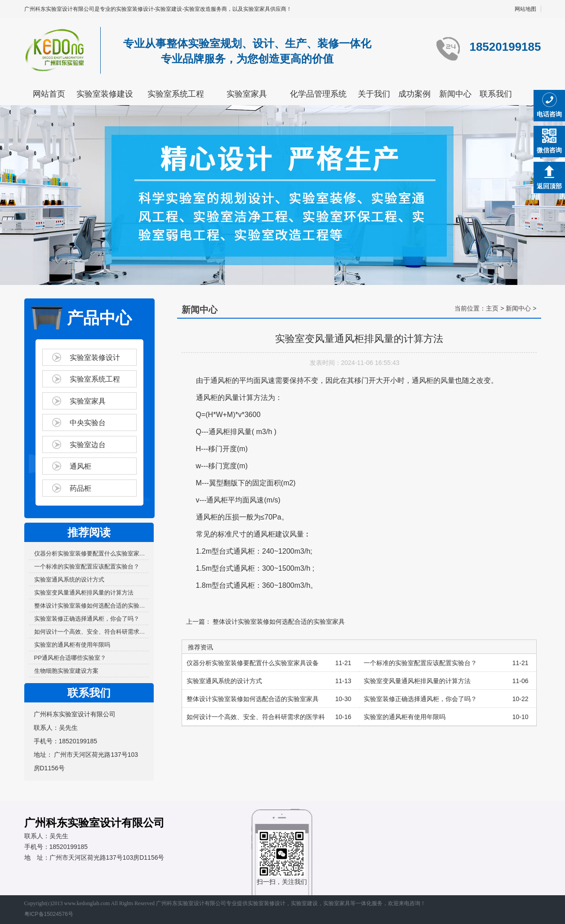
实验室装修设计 (95, 358)
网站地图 (525, 9)
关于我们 (374, 94)
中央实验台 (88, 423)
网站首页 (49, 94)
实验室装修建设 (105, 94)
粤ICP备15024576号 (49, 914)
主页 (492, 308)
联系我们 (496, 94)
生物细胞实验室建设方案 (66, 671)
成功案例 (414, 94)
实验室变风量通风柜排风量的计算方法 (84, 593)
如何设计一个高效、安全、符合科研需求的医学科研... (91, 632)
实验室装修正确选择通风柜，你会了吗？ (87, 619)
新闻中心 (455, 94)
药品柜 (80, 488)
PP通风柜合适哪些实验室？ (70, 658)
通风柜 (80, 466)
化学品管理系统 (318, 94)
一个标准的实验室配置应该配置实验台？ (87, 566)
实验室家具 (247, 94)
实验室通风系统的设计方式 (69, 580)
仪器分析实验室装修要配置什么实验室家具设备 (91, 553)
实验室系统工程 (176, 94)
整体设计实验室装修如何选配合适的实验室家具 (91, 606)
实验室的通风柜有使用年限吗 (72, 645)
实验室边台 (88, 445)
